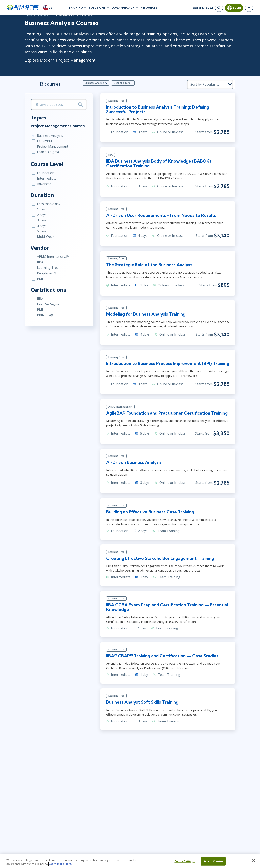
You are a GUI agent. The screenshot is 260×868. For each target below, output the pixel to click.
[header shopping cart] (249, 8)
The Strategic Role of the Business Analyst (148, 267)
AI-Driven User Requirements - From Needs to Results (160, 217)
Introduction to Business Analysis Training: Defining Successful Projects (169, 110)
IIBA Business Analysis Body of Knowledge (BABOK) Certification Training (158, 165)
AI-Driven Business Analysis (133, 466)
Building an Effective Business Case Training (150, 516)
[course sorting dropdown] (220, 85)
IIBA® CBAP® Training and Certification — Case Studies (162, 660)
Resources (149, 8)
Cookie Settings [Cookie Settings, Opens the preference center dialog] (185, 861)
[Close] (254, 861)
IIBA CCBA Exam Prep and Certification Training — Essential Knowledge (167, 611)
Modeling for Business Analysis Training (145, 317)
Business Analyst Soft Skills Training (141, 707)
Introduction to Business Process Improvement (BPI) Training (167, 366)
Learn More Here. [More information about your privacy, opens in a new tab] (60, 864)
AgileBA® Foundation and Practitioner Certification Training (167, 416)
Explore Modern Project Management (51, 60)
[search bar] (53, 105)
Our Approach (123, 8)
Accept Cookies (213, 861)
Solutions (97, 8)
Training (76, 8)
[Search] (219, 8)
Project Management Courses (49, 126)
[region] (130, 861)
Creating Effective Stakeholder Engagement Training (160, 562)
